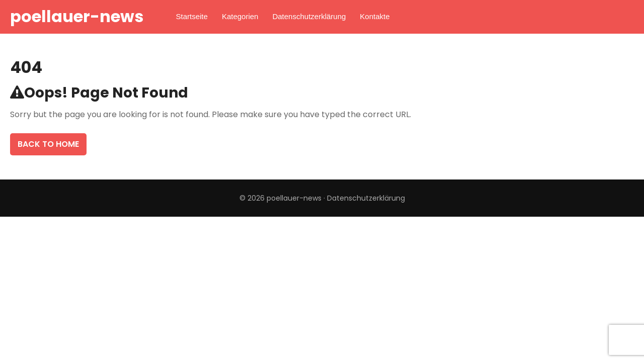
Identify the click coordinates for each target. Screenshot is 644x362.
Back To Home (48, 144)
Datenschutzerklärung (309, 16)
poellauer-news (77, 16)
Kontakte (375, 16)
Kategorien (240, 16)
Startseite (192, 16)
